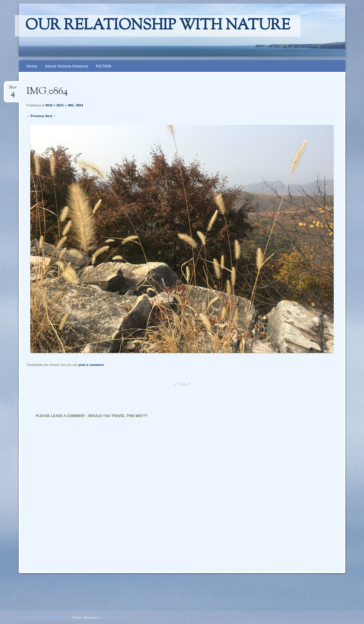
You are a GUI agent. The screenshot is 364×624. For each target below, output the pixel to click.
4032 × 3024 (54, 105)
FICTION (104, 66)
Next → (51, 116)
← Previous (35, 116)
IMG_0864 (76, 105)
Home (32, 66)
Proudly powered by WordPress (44, 617)
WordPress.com (113, 617)
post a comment (91, 365)
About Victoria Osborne (67, 66)
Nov (13, 89)
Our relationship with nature (158, 26)
